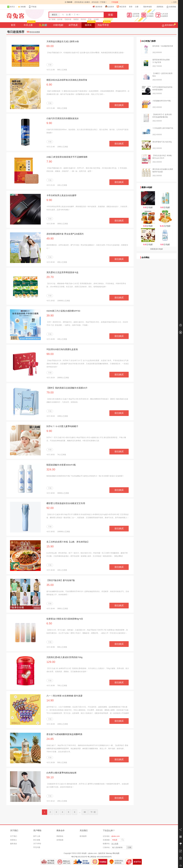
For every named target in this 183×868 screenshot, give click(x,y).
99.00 (50, 354)
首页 (13, 25)
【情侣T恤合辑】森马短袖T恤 (61, 580)
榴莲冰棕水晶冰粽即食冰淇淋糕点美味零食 (67, 80)
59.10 (50, 777)
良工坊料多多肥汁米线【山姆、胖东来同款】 (68, 542)
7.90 (49, 162)
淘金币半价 (104, 24)
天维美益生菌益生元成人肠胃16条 (63, 41)
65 (85, 812)
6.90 (49, 85)
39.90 (50, 315)
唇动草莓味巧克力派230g (162, 142)
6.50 (49, 623)
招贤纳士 (14, 840)
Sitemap (109, 853)
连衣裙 (60, 19)
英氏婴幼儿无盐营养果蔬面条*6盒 (62, 272)
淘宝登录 (121, 7)
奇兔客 (15, 16)
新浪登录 (98, 7)
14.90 (50, 700)
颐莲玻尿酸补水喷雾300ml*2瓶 (61, 465)
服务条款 (14, 844)
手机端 (32, 7)
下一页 (93, 812)
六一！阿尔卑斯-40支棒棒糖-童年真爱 (64, 696)
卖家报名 (160, 7)
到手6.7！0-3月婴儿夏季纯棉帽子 (62, 426)
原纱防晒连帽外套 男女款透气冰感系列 (65, 234)
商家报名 (60, 836)
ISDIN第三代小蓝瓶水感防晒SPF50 (63, 311)
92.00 (50, 508)
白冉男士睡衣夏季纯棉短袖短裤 (61, 773)
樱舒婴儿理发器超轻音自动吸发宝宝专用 (66, 503)
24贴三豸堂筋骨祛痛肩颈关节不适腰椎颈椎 (67, 157)
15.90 (50, 546)
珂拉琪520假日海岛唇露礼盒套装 (62, 349)
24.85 (50, 739)
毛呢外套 (68, 19)
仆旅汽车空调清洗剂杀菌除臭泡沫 (63, 118)
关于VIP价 (37, 844)
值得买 (90, 24)
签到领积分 (169, 25)
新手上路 (37, 836)
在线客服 (171, 7)
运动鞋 (96, 19)
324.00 (51, 469)
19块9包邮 (58, 25)
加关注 (11, 7)
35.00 (50, 585)
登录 (131, 7)
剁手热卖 (73, 25)
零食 (90, 19)
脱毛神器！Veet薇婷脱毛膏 (163, 46)
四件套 (83, 19)
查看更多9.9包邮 (157, 249)
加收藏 (23, 7)
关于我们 (14, 836)
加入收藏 (115, 844)
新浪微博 (83, 836)
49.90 (50, 238)
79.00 (50, 392)
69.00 (50, 46)
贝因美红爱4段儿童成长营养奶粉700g (64, 657)
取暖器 (76, 19)
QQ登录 (109, 7)
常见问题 (37, 847)
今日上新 (29, 24)
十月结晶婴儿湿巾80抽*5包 (163, 128)
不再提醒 (115, 2)
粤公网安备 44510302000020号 (100, 857)
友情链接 (60, 840)
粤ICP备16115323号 (79, 857)
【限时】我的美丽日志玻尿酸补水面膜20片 (67, 388)
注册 (137, 7)
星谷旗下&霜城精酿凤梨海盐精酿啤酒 (64, 734)
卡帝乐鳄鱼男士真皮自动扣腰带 (61, 195)
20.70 (50, 277)
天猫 (50, 65)
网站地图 (116, 853)
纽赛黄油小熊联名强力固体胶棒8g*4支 (65, 619)
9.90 (49, 123)
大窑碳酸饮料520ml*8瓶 (162, 101)
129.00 (51, 662)
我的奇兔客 (148, 7)
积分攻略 (37, 840)
